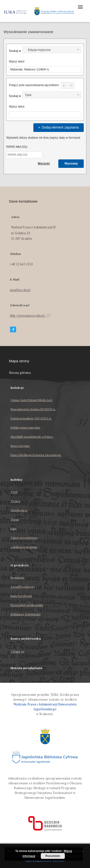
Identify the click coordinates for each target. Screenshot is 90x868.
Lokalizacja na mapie (24, 547)
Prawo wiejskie (20, 446)
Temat (15, 519)
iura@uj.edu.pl (20, 290)
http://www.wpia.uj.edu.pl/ (30, 316)
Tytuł (14, 492)
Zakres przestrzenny (24, 538)
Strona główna (20, 373)
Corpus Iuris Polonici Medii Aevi (32, 400)
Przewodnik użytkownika (27, 605)
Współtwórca (19, 510)
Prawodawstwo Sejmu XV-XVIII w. (33, 409)
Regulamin (18, 578)
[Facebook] (13, 330)
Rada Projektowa (21, 596)
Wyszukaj (71, 164)
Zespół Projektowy (23, 587)
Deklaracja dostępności (26, 614)
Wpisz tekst (17, 62)
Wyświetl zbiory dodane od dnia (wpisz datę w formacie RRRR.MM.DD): (43, 142)
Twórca (15, 501)
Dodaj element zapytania (58, 127)
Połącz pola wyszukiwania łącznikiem (34, 85)
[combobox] (52, 50)
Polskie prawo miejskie (26, 427)
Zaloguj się (18, 652)
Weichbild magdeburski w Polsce (32, 437)
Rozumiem (53, 856)
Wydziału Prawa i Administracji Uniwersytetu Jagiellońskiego (45, 707)
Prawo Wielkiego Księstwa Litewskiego (36, 455)
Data (13, 529)
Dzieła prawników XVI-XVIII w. (31, 418)
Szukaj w (15, 51)
